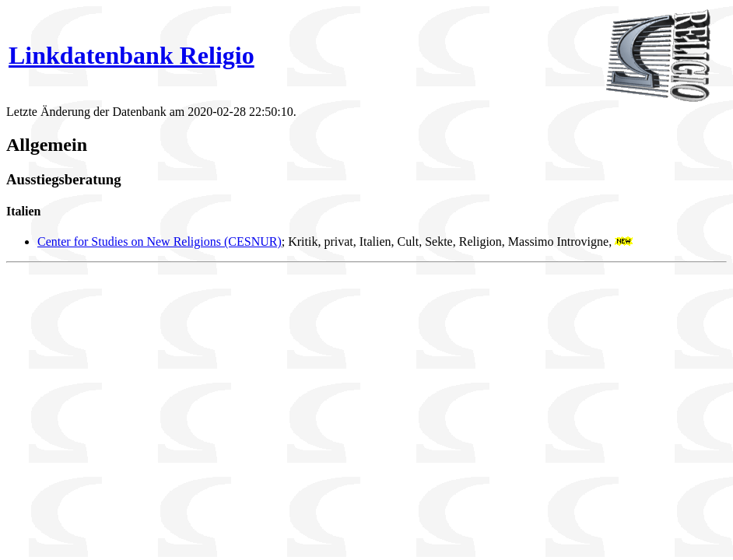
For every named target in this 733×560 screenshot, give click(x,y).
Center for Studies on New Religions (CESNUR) (160, 241)
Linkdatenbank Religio (132, 55)
